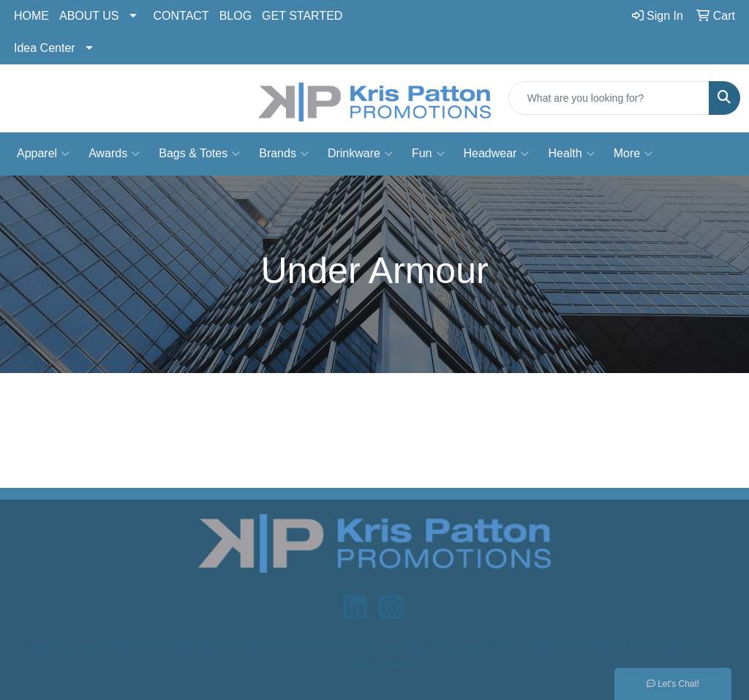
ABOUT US (89, 16)
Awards (114, 154)
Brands (284, 154)
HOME (31, 16)
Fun (428, 154)
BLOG (236, 16)
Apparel (43, 154)
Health (571, 154)
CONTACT (181, 16)
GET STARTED (302, 16)
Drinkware (360, 154)
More (633, 154)
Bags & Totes (199, 154)
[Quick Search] (609, 98)
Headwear (497, 154)
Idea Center (45, 48)
